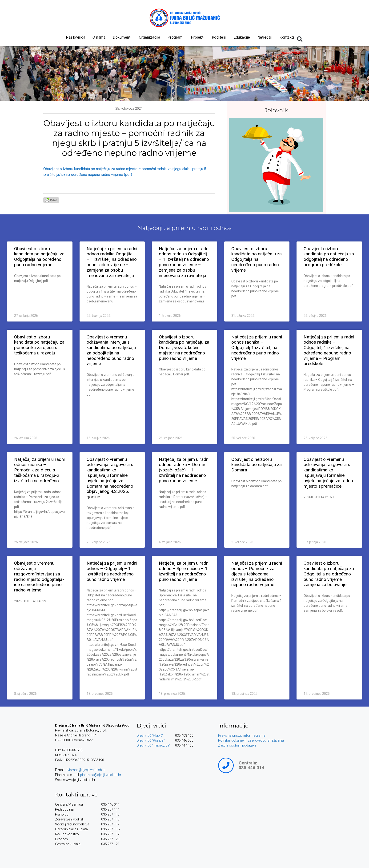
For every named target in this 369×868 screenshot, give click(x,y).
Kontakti (287, 37)
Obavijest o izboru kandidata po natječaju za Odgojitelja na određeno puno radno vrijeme (39, 257)
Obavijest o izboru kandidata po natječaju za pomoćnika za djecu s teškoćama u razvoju (39, 345)
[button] (300, 39)
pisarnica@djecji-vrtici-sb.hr (101, 775)
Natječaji (265, 37)
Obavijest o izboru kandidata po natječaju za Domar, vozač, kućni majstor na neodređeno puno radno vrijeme (184, 348)
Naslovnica (76, 37)
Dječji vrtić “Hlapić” (150, 735)
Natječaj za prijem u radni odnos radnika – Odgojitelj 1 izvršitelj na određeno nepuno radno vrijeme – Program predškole (329, 350)
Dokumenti (122, 37)
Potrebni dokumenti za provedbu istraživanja (251, 740)
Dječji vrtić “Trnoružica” (154, 745)
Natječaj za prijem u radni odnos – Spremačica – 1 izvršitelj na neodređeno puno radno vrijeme (184, 571)
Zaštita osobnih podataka (237, 745)
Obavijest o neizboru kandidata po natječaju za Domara (257, 465)
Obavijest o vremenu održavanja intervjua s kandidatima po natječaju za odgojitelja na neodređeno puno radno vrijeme (111, 350)
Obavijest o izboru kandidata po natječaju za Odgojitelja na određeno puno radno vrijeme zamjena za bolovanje (329, 574)
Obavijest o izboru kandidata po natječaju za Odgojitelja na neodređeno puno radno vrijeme (257, 259)
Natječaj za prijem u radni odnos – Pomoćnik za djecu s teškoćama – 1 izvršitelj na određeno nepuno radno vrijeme (257, 574)
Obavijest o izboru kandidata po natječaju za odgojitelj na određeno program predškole (329, 257)
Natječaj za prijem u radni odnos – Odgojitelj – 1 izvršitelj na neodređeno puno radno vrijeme (112, 571)
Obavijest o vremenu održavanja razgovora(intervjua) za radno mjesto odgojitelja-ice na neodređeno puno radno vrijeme (39, 577)
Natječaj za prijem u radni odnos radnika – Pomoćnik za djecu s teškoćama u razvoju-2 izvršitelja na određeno (39, 470)
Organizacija (149, 37)
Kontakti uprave (76, 795)
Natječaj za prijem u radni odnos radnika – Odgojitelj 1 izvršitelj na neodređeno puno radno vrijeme (257, 348)
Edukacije (242, 37)
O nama (99, 37)
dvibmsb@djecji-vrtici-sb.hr (86, 770)
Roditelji (219, 37)
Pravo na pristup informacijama (242, 735)
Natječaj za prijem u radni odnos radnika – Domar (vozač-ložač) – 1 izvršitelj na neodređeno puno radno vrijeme (184, 470)
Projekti (197, 37)
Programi (175, 37)
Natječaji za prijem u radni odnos (184, 228)
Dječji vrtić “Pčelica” (151, 740)
